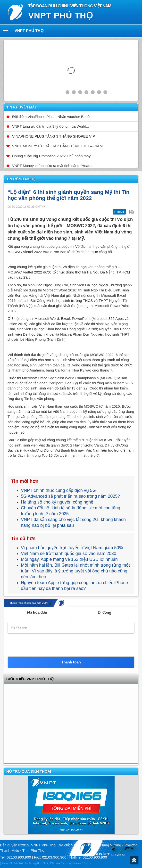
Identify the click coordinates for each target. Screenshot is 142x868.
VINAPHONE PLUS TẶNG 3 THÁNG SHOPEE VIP (54, 136)
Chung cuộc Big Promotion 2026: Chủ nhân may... (53, 156)
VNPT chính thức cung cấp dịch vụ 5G (58, 490)
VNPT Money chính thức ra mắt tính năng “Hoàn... (53, 166)
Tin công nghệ (21, 179)
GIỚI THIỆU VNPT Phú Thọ (30, 679)
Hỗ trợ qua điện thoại (29, 771)
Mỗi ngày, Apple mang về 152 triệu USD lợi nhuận (69, 559)
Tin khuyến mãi (21, 107)
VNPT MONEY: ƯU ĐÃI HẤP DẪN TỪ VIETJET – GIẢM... (59, 146)
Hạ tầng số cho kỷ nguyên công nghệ (57, 502)
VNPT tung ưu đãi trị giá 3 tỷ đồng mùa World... (51, 126)
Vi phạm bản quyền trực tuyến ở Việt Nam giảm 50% (72, 548)
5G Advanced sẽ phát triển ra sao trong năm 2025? (70, 496)
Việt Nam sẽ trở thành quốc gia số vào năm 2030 (69, 554)
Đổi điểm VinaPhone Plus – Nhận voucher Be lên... (53, 117)
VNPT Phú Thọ (29, 31)
